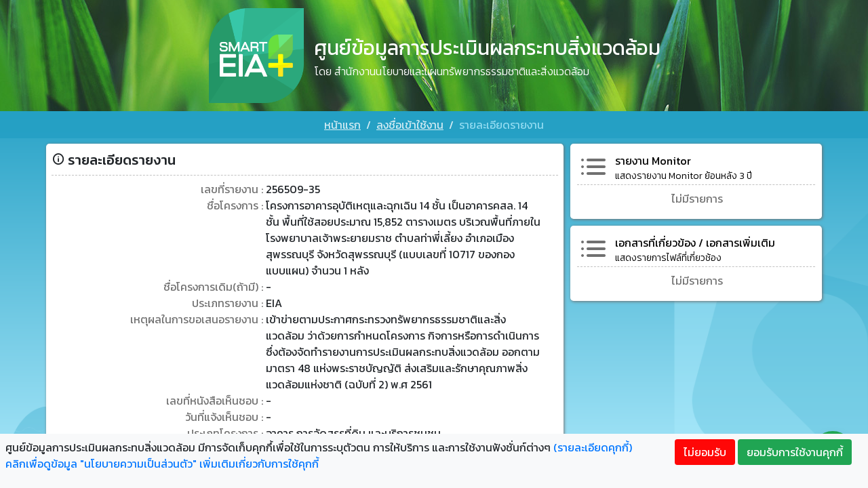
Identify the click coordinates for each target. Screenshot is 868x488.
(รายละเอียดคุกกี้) (593, 447)
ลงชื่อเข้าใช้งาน (410, 125)
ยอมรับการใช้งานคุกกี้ (795, 452)
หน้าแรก (342, 125)
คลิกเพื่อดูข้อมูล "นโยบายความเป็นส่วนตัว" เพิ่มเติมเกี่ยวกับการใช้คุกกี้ (162, 464)
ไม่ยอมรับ (705, 452)
